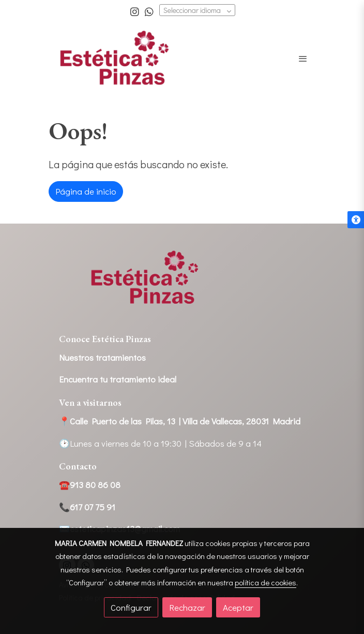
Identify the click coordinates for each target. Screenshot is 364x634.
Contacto (78, 466)
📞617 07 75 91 (87, 507)
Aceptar (238, 607)
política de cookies (266, 582)
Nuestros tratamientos (102, 357)
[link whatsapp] (149, 11)
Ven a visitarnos (90, 402)
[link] (115, 59)
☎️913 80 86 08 (90, 485)
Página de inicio (86, 191)
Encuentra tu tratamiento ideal (118, 379)
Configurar (131, 607)
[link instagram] (135, 11)
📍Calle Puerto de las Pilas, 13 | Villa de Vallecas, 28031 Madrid (180, 421)
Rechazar (187, 607)
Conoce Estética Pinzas (105, 339)
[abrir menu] (303, 58)
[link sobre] (182, 284)
